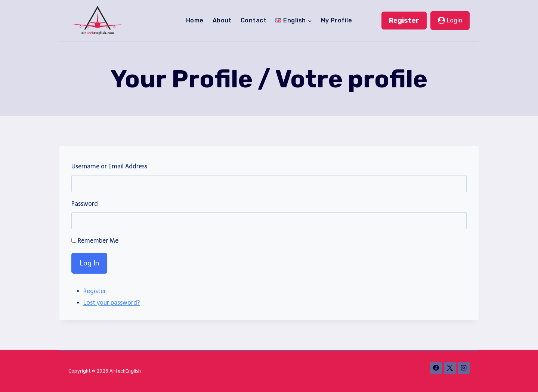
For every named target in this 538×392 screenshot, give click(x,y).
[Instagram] (464, 368)
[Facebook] (436, 368)
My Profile (337, 20)
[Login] (450, 21)
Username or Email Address (109, 166)
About (222, 20)
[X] (450, 368)
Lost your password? (112, 303)
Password (85, 204)
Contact (253, 20)
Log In (89, 263)
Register (404, 21)
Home (195, 20)
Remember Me (98, 241)
